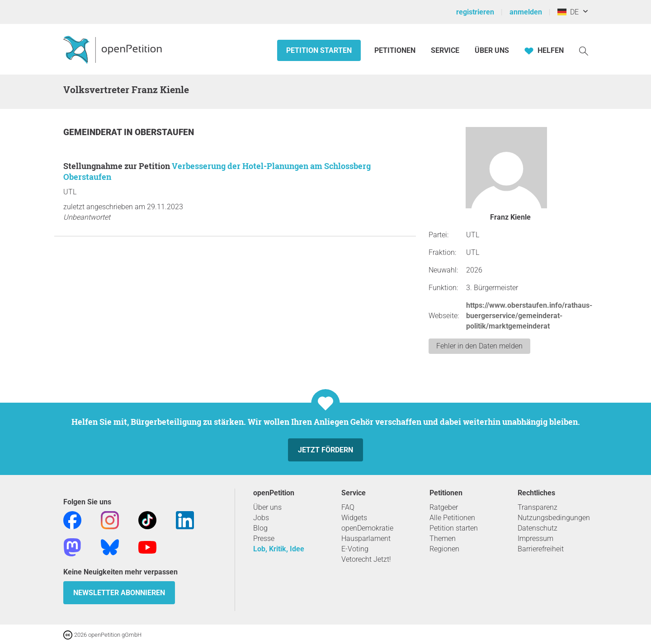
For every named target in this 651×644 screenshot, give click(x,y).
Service (445, 50)
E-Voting (355, 549)
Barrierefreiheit (541, 549)
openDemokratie (367, 528)
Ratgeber (444, 507)
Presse (264, 538)
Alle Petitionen (452, 518)
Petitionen (396, 50)
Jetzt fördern (325, 450)
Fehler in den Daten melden (479, 346)
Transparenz (538, 507)
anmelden (526, 12)
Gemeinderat (94, 132)
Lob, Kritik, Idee (279, 549)
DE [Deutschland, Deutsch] (568, 12)
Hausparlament (366, 538)
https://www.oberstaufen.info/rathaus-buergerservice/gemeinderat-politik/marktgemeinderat (529, 316)
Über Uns (492, 50)
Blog (260, 528)
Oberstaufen (164, 132)
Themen (443, 538)
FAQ (348, 507)
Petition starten (319, 50)
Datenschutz (538, 528)
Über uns (267, 507)
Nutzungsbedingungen (554, 518)
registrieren (475, 12)
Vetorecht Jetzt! (366, 559)
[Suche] (584, 50)
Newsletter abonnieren (119, 593)
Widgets (354, 518)
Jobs (261, 518)
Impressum (535, 538)
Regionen (444, 549)
